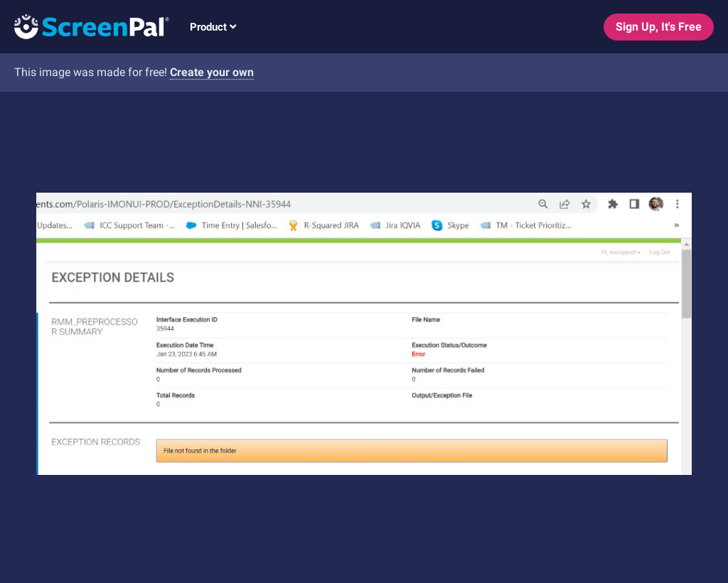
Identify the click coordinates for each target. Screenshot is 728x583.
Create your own (212, 72)
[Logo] (85, 26)
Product (213, 27)
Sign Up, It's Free (659, 27)
